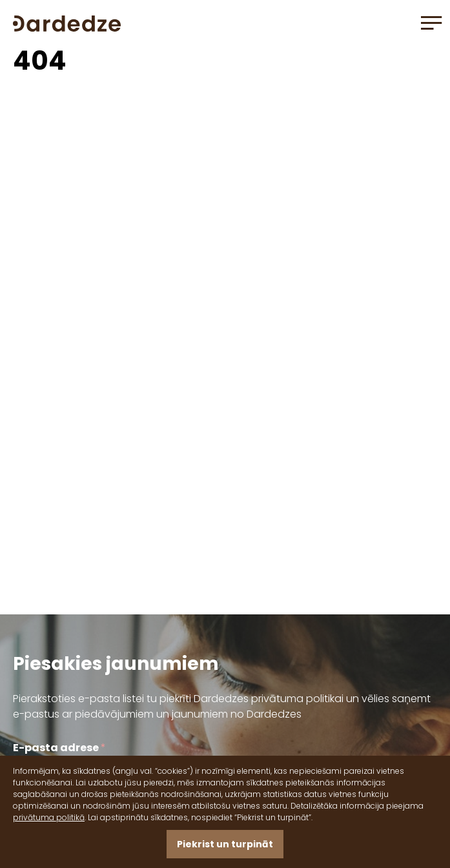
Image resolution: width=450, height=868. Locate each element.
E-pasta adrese (59, 748)
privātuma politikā (49, 817)
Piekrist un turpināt (225, 844)
